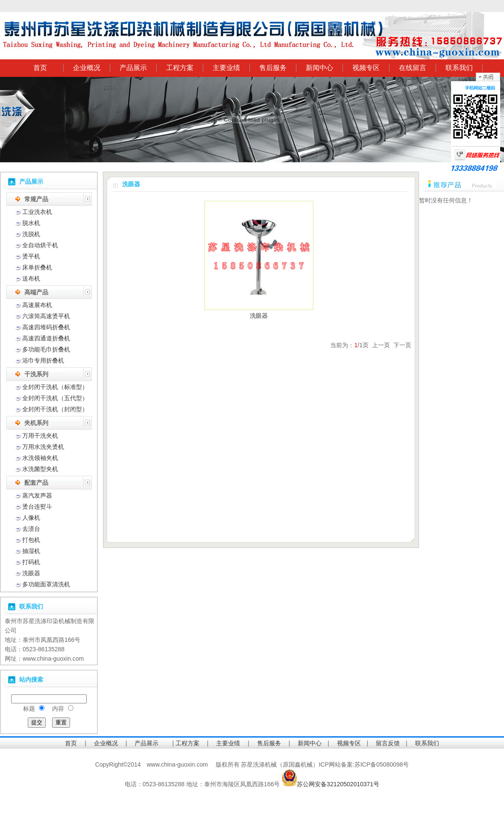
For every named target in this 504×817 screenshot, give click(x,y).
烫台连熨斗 (37, 507)
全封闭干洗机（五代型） (55, 398)
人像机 (31, 518)
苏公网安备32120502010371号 (338, 784)
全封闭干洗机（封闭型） (55, 409)
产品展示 (133, 68)
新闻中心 (319, 68)
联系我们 (459, 68)
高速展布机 (37, 305)
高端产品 (36, 292)
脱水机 (31, 223)
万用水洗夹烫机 (43, 447)
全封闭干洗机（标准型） (55, 387)
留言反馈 (388, 743)
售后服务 (273, 68)
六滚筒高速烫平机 (46, 316)
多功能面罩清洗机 (46, 584)
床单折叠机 (37, 267)
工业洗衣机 (37, 212)
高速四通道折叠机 (46, 338)
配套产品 (36, 483)
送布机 (31, 278)
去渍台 (31, 529)
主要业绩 (226, 68)
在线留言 (413, 68)
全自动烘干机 (40, 245)
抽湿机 (31, 551)
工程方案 (180, 68)
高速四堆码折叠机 (46, 327)
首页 (40, 68)
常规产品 (36, 199)
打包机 (31, 540)
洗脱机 (31, 234)
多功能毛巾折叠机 (46, 349)
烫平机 (31, 256)
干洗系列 (36, 374)
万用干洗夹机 (40, 436)
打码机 (31, 562)
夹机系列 (36, 423)
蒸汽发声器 (37, 495)
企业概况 (87, 68)
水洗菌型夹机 (40, 469)
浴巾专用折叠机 (43, 360)
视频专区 (366, 68)
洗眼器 (31, 573)
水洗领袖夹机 (40, 458)
